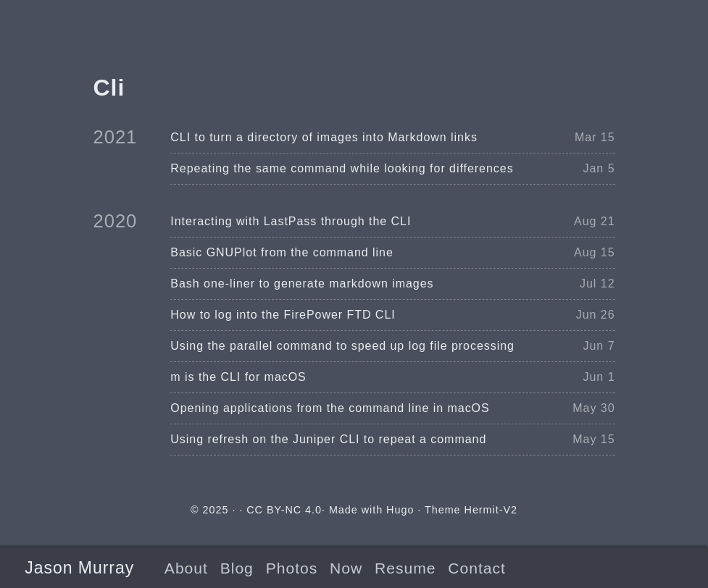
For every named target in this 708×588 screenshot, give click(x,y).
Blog (237, 568)
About (186, 568)
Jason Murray (79, 568)
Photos (292, 568)
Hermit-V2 (491, 510)
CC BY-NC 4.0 (284, 510)
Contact (476, 568)
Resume (405, 568)
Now (346, 568)
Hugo (400, 510)
